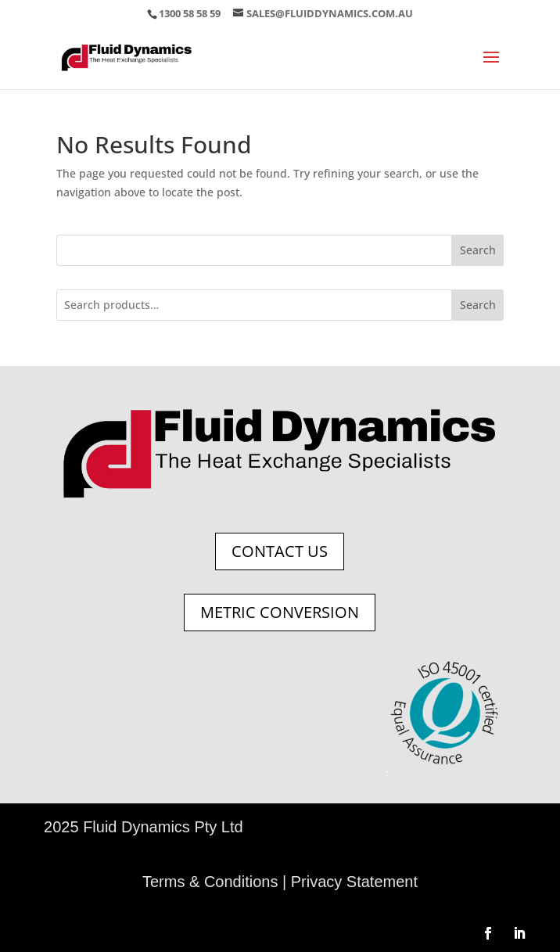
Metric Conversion (280, 612)
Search (478, 250)
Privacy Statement (354, 882)
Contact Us (280, 551)
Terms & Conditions (210, 882)
